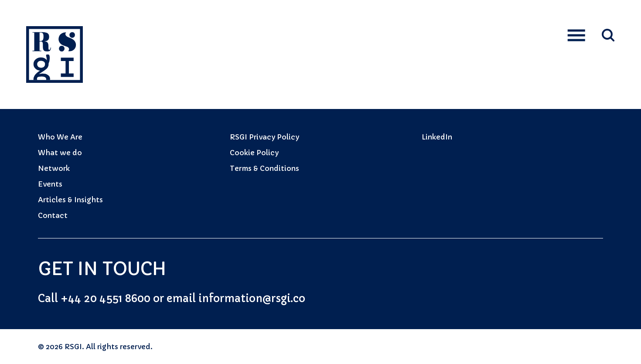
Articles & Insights (70, 200)
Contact (53, 215)
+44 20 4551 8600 (106, 299)
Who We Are (60, 137)
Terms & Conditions (264, 168)
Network (54, 168)
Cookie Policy (254, 153)
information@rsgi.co (252, 299)
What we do (60, 153)
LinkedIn (437, 137)
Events (50, 184)
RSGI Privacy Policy (264, 137)
